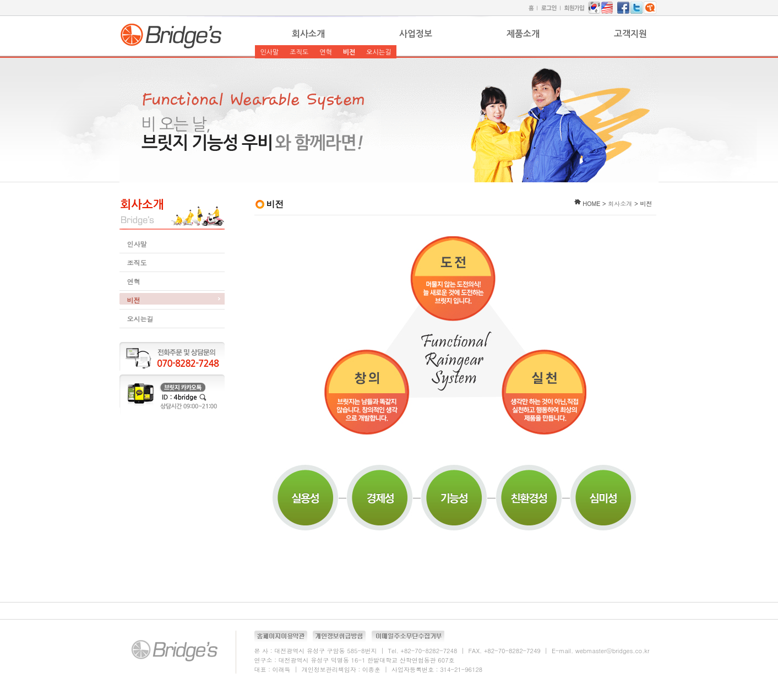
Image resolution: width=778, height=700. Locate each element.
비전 (349, 52)
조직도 (299, 52)
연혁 (326, 52)
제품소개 (523, 34)
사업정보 (416, 34)
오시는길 (379, 52)
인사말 (270, 52)
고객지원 (630, 34)
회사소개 (308, 34)
